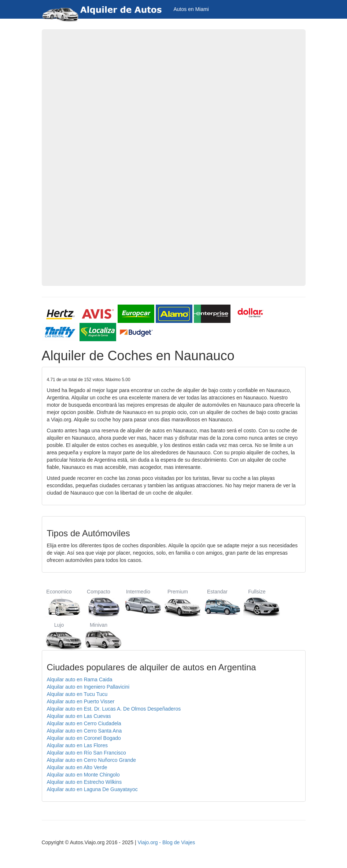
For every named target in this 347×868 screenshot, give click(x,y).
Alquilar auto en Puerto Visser (81, 701)
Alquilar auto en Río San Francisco (86, 753)
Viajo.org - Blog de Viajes (166, 842)
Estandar (217, 603)
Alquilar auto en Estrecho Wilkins (84, 782)
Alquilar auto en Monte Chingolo (83, 775)
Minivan (99, 636)
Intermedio (138, 603)
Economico (59, 603)
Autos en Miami (191, 9)
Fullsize (257, 603)
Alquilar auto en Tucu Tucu (77, 694)
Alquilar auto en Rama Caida (80, 679)
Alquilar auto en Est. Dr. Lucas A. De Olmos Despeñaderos (114, 709)
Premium (178, 603)
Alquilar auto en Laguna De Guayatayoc (92, 789)
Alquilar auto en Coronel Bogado (84, 738)
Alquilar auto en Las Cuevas (79, 716)
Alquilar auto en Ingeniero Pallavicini (88, 687)
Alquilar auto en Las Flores (77, 745)
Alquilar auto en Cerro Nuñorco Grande (92, 760)
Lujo (59, 636)
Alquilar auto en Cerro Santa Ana (84, 731)
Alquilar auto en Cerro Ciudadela (84, 723)
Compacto (99, 603)
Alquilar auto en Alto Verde (77, 767)
